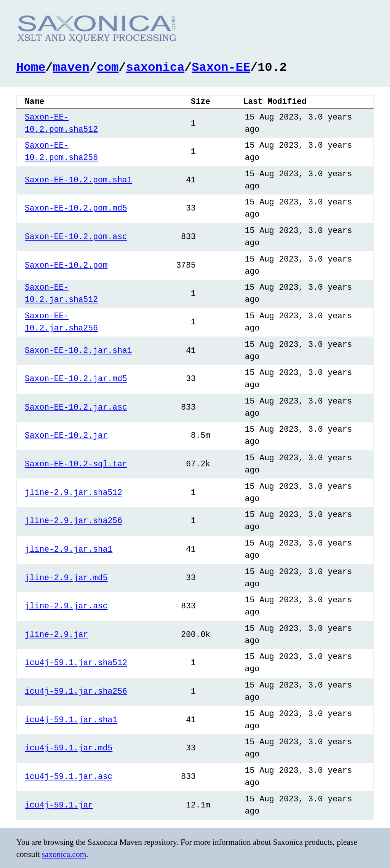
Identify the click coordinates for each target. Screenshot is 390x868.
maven (71, 66)
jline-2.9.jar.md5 (66, 577)
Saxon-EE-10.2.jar (66, 435)
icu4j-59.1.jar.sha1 (71, 719)
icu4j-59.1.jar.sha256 (76, 691)
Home (31, 66)
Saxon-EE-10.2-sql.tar (76, 464)
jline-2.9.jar (56, 634)
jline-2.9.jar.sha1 (69, 549)
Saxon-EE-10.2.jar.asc (76, 407)
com (108, 66)
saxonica (155, 66)
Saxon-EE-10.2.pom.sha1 (78, 180)
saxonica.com (64, 854)
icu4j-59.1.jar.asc (69, 776)
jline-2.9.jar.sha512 (74, 492)
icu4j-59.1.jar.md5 (69, 748)
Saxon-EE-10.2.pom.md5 (76, 208)
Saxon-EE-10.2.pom (66, 265)
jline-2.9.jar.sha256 (74, 520)
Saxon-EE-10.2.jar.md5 (76, 378)
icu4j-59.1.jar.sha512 (76, 662)
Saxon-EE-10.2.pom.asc (76, 236)
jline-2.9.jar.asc (66, 606)
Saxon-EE (221, 66)
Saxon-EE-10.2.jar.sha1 (78, 350)
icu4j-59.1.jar (59, 805)
